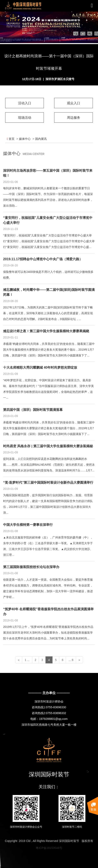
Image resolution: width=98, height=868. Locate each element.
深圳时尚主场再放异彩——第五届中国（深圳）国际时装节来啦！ (48, 173)
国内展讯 (41, 139)
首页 (11, 139)
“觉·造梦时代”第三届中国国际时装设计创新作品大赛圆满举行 (48, 483)
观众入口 (74, 103)
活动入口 (25, 103)
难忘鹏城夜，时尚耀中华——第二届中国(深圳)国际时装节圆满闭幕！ (49, 292)
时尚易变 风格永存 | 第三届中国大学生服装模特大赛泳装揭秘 (48, 446)
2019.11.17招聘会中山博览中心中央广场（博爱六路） (43, 259)
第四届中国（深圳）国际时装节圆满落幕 (33, 410)
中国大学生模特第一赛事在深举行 (28, 525)
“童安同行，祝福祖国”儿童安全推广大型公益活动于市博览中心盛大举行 (48, 220)
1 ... (27, 660)
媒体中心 (25, 139)
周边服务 (74, 118)
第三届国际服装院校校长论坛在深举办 (31, 567)
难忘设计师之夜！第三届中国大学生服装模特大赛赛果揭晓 (46, 331)
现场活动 (25, 118)
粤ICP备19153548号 (49, 848)
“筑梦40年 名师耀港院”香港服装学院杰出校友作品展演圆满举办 (48, 612)
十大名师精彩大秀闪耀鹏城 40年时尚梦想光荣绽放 (40, 367)
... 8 (71, 660)
